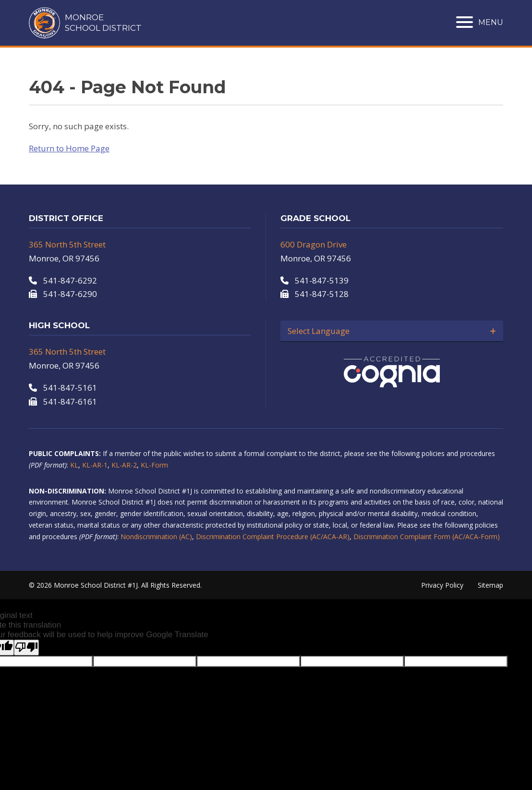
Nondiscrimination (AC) (156, 537)
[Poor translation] (26, 648)
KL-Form (154, 465)
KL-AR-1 (95, 465)
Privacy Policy (442, 585)
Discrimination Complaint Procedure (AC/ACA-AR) (273, 537)
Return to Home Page (69, 148)
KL (74, 465)
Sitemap (490, 585)
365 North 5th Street (67, 244)
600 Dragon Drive (314, 244)
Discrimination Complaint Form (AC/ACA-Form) (427, 537)
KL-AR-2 (124, 465)
